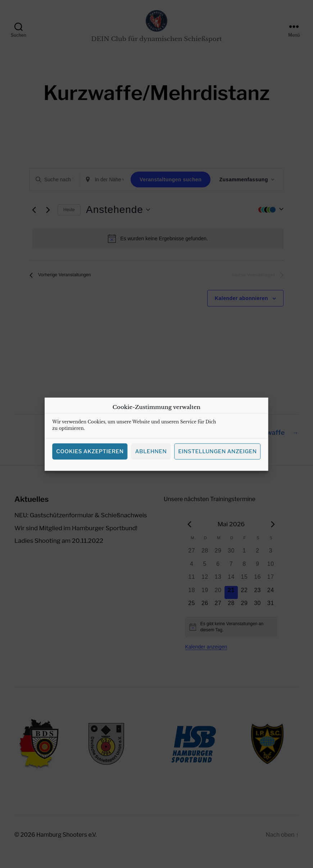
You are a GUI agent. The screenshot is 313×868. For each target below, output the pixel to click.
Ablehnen (151, 458)
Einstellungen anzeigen (217, 458)
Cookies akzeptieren (90, 458)
